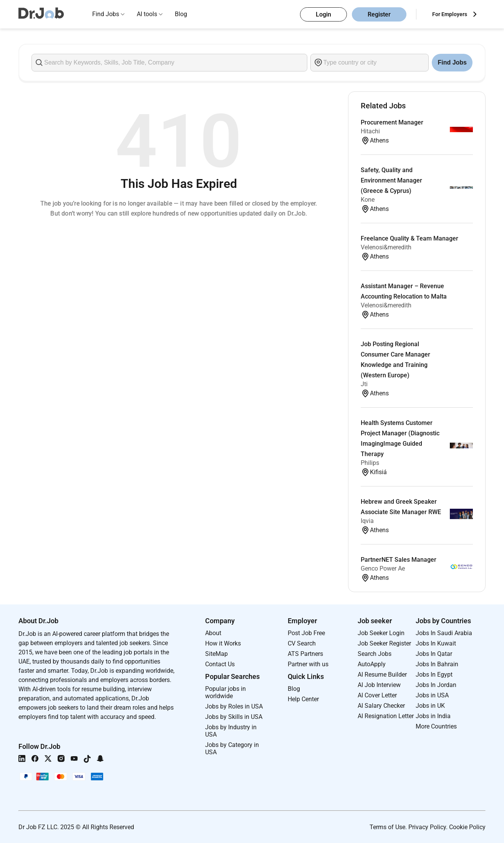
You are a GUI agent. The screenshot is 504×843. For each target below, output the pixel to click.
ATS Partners (305, 654)
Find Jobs (106, 14)
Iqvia (367, 521)
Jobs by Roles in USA (234, 706)
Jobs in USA (432, 695)
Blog (181, 14)
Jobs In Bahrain (437, 664)
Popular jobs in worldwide (225, 692)
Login (323, 14)
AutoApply (372, 664)
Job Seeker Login (381, 633)
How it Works (223, 643)
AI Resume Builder (382, 675)
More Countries (436, 726)
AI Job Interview (379, 685)
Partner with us (308, 664)
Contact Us (220, 664)
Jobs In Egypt (434, 675)
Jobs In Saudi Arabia (444, 633)
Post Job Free (306, 633)
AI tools (147, 14)
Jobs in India (433, 716)
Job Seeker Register (384, 643)
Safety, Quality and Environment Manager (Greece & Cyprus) (391, 180)
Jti (364, 384)
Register (379, 14)
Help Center (303, 699)
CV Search (302, 643)
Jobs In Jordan (436, 685)
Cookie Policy (467, 827)
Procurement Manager (392, 122)
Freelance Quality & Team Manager (409, 238)
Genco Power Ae (383, 568)
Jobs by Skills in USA (234, 717)
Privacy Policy (427, 827)
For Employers (450, 14)
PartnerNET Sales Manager (399, 560)
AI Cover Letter (377, 695)
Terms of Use (387, 827)
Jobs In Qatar (434, 654)
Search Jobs (375, 654)
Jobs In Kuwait (436, 643)
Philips (370, 463)
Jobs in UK (430, 706)
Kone (368, 200)
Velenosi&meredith (386, 247)
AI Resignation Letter (386, 716)
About (213, 633)
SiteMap (216, 654)
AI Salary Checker (381, 706)
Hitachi (370, 131)
